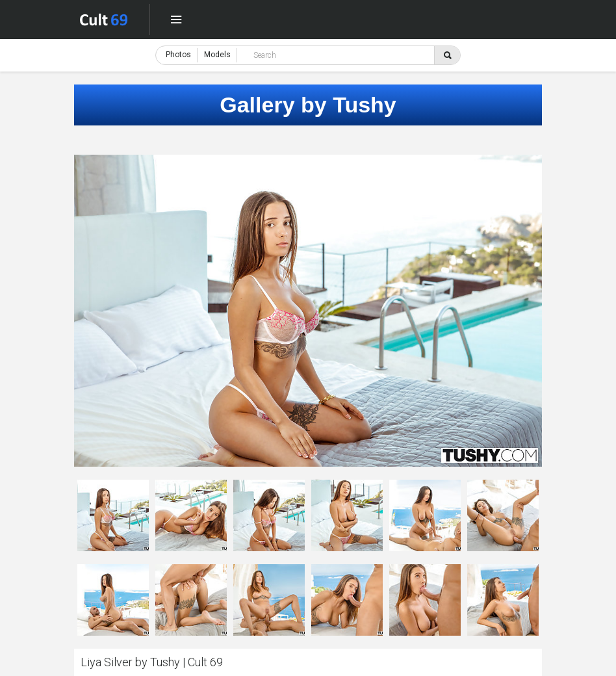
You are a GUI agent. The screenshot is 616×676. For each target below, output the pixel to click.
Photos (178, 55)
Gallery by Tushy (308, 105)
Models (217, 55)
